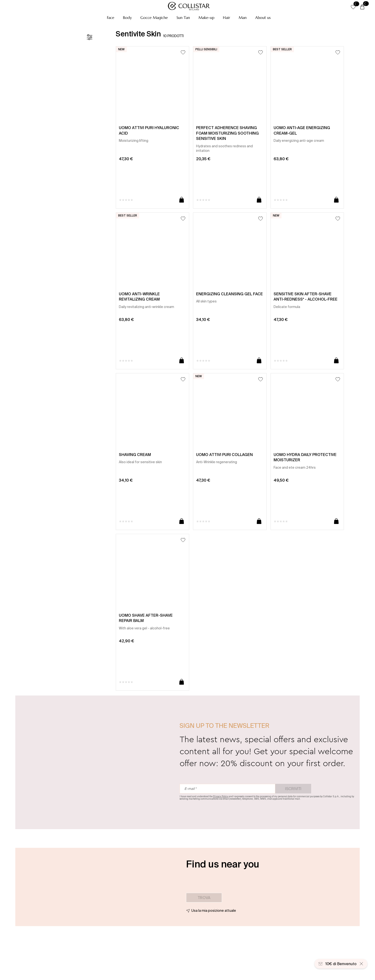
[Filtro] (89, 37)
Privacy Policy (221, 796)
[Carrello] (362, 7)
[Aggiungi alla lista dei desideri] (183, 52)
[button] (111, 17)
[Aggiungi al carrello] (182, 200)
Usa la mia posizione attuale (214, 911)
